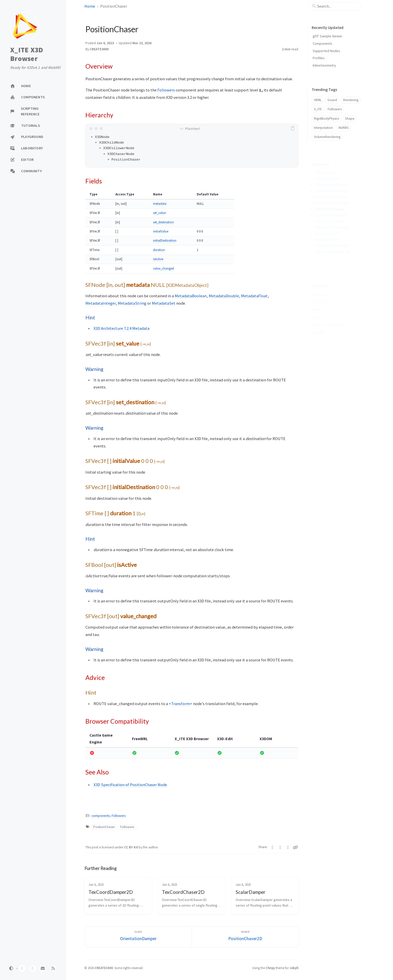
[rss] (53, 968)
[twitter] (33, 968)
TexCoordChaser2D (332, 245)
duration (159, 250)
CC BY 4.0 (131, 847)
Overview (320, 287)
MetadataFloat (254, 296)
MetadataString (132, 303)
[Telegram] (288, 847)
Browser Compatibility (329, 317)
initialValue (161, 231)
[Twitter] (273, 847)
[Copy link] (296, 847)
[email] (43, 968)
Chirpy (270, 968)
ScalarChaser (327, 233)
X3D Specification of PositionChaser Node (130, 785)
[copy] (294, 129)
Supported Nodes (326, 51)
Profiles (319, 58)
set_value (159, 213)
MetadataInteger (101, 303)
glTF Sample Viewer (328, 36)
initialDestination (165, 240)
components (101, 816)
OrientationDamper (333, 203)
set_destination (163, 222)
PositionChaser (104, 827)
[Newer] (245, 937)
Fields (317, 302)
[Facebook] (281, 847)
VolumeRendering (327, 137)
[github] (22, 968)
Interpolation (323, 128)
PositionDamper (330, 221)
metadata (160, 204)
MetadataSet (164, 303)
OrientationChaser (332, 197)
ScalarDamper (328, 239)
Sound (332, 100)
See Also (319, 325)
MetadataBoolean (191, 296)
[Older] (138, 937)
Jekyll (294, 968)
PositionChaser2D (331, 215)
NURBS (344, 128)
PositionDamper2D (332, 227)
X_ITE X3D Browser (27, 54)
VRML (318, 100)
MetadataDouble (224, 296)
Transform (180, 704)
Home (90, 6)
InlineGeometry (324, 65)
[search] (337, 6)
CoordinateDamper (332, 191)
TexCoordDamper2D (333, 252)
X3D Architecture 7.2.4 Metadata (122, 328)
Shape (350, 119)
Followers (166, 90)
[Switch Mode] (12, 968)
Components (322, 43)
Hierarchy (319, 294)
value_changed (163, 268)
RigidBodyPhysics (327, 119)
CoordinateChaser (331, 184)
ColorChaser (326, 172)
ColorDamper (327, 178)
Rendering (351, 100)
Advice (318, 310)
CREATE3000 (99, 49)
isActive (158, 259)
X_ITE (318, 109)
